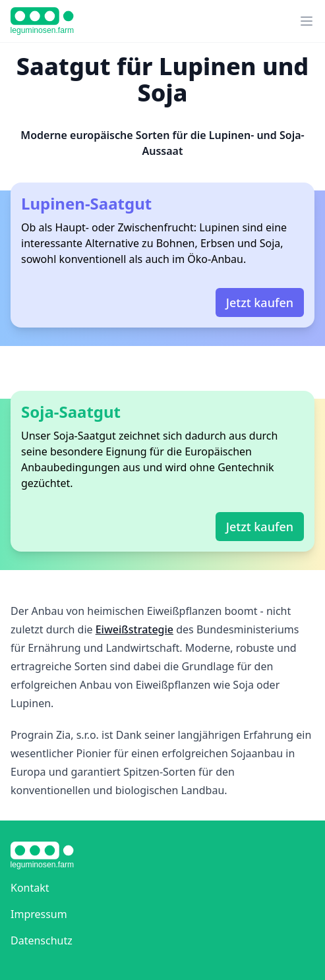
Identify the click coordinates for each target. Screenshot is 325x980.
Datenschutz (42, 940)
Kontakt (30, 888)
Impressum (39, 914)
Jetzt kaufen (260, 303)
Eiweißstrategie (134, 629)
